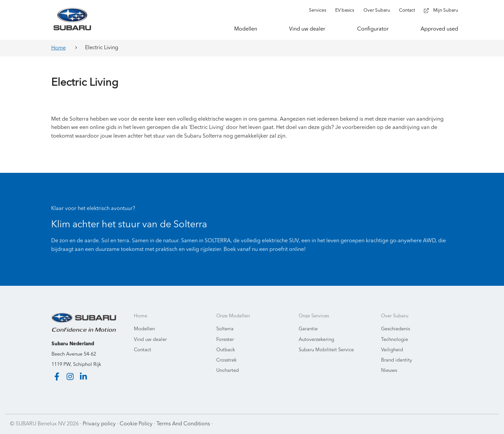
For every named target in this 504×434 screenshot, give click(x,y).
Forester (225, 340)
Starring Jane (478, 424)
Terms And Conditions (183, 424)
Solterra (225, 329)
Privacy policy (99, 424)
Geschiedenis (396, 329)
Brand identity (397, 360)
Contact (143, 350)
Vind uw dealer (150, 340)
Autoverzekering (316, 340)
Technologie (395, 340)
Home (58, 48)
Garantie (308, 329)
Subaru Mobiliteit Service (326, 350)
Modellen (144, 329)
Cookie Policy (136, 424)
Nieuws (389, 371)
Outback (226, 350)
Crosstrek (226, 360)
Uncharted (228, 371)
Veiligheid (392, 350)
